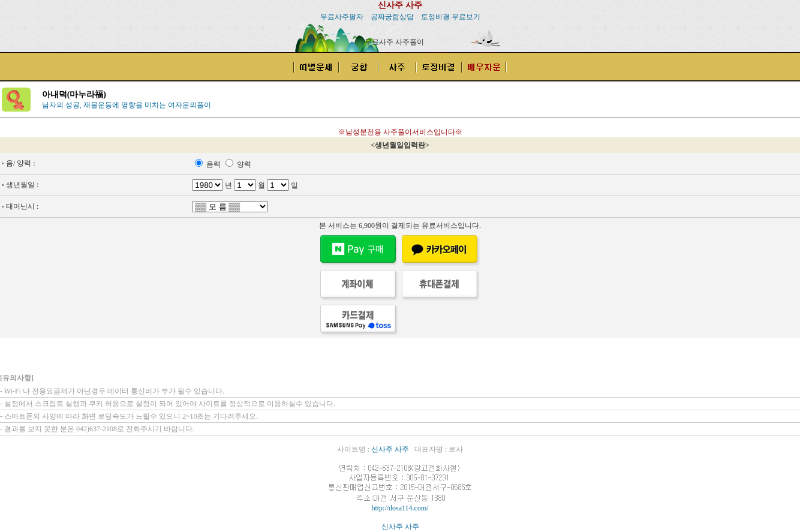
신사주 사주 (400, 5)
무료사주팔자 (342, 17)
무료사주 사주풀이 (394, 42)
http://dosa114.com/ (400, 508)
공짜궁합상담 (392, 17)
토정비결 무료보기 (451, 17)
